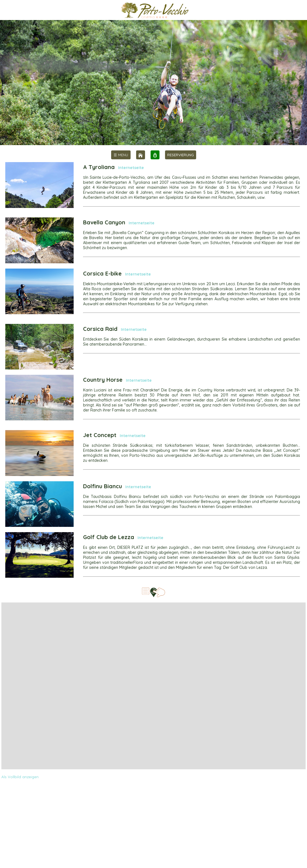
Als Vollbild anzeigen (20, 777)
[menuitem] (121, 155)
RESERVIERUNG (181, 155)
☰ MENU (121, 155)
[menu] (121, 155)
